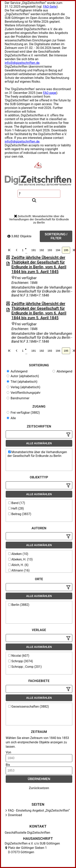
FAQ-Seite (50, 7)
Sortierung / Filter (56, 236)
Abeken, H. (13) (20, 559)
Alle (11, 418)
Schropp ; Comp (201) (25, 667)
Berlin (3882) (19, 605)
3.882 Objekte (19, 236)
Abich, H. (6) (18, 565)
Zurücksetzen (39, 788)
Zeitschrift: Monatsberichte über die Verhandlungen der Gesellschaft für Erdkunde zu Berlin (39, 219)
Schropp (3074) (21, 661)
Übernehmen (39, 779)
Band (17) (17, 503)
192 (42, 250)
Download (15, 815)
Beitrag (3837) (20, 514)
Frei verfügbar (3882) (23, 413)
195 (66, 250)
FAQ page (50, 93)
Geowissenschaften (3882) (29, 707)
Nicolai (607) (19, 656)
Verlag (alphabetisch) (23, 387)
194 (58, 250)
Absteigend (62, 371)
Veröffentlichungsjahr (24, 393)
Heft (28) (16, 508)
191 (34, 250)
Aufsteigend (17, 371)
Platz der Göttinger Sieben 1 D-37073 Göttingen (27, 850)
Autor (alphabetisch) (23, 376)
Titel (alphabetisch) (22, 382)
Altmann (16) (19, 570)
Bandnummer (18, 398)
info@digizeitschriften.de (22, 63)
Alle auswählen (39, 443)
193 (50, 250)
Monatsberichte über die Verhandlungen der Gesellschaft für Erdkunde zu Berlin (37, 454)
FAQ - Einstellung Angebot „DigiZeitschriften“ (39, 810)
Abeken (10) (18, 554)
